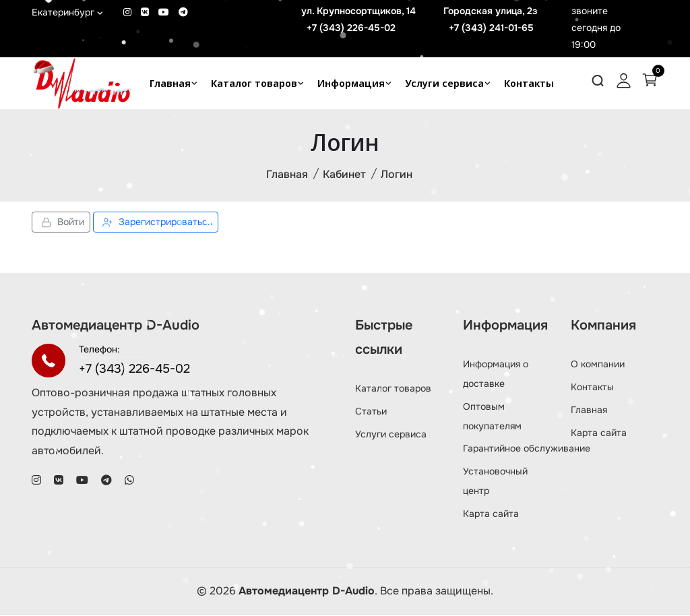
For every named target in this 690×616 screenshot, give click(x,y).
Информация (351, 83)
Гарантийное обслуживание (527, 450)
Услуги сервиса (444, 83)
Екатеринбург (67, 12)
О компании (598, 365)
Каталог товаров (254, 83)
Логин (397, 176)
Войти (61, 223)
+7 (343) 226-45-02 (351, 28)
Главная (170, 83)
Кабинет (344, 176)
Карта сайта (491, 514)
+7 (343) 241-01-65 (491, 28)
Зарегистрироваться (156, 223)
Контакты (529, 83)
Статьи (371, 412)
